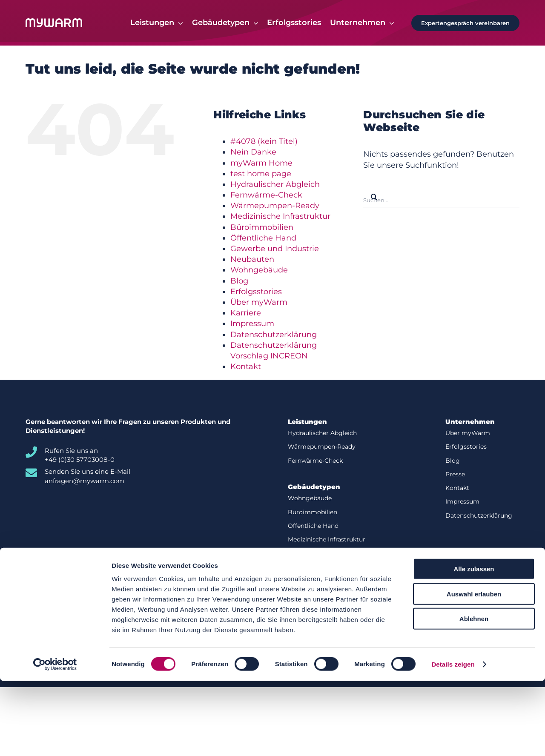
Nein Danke (253, 152)
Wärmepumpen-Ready (275, 206)
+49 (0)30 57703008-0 (80, 460)
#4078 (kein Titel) (264, 142)
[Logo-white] (54, 23)
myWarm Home (261, 163)
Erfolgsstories (256, 292)
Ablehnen (474, 694)
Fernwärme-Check (266, 195)
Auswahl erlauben (474, 669)
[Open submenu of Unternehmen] (390, 23)
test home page (261, 174)
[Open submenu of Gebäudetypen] (254, 23)
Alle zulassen (474, 644)
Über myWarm (259, 303)
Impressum (252, 324)
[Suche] (374, 197)
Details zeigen (453, 739)
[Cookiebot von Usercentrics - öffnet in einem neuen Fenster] (55, 739)
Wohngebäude (259, 270)
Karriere (246, 313)
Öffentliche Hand (263, 238)
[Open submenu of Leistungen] (179, 23)
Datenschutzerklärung (274, 335)
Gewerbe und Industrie (275, 249)
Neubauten (252, 260)
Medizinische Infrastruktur (280, 217)
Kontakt (246, 367)
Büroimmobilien (262, 228)
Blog (239, 281)
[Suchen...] (441, 197)
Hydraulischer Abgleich (275, 185)
